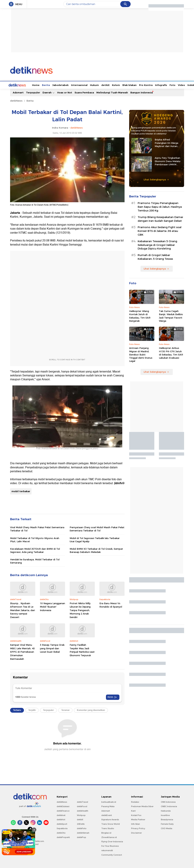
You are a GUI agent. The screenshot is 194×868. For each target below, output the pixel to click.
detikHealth (83, 810)
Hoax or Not (65, 92)
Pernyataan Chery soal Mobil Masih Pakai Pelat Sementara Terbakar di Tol (97, 529)
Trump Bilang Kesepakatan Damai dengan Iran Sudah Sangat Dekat (160, 219)
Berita (33, 85)
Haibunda (166, 810)
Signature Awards (110, 819)
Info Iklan (136, 824)
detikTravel (82, 802)
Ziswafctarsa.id (109, 837)
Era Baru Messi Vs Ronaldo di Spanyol (111, 605)
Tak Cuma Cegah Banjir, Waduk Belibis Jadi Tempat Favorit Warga (171, 316)
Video (168, 85)
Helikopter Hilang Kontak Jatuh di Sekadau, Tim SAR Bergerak (140, 316)
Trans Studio (108, 828)
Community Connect (112, 855)
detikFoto (82, 828)
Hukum (81, 85)
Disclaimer (136, 832)
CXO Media (167, 828)
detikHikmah (83, 832)
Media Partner (138, 819)
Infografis (148, 85)
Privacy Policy (138, 828)
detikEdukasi (63, 806)
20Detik (81, 824)
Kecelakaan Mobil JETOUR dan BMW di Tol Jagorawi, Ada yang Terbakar (35, 550)
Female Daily (167, 824)
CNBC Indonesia (169, 806)
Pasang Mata (108, 806)
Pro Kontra (133, 85)
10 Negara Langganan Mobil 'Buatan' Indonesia (52, 606)
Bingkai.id (106, 832)
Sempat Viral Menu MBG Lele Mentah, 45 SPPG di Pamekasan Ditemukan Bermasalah (22, 651)
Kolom (103, 85)
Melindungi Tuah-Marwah (112, 92)
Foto (159, 85)
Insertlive (165, 815)
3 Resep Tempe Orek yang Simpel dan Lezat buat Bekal (52, 648)
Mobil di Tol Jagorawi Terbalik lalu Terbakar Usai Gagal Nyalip (95, 539)
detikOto (61, 832)
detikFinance (63, 810)
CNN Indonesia (168, 802)
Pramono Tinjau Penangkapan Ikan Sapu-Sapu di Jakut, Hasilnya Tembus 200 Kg (160, 206)
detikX (92, 85)
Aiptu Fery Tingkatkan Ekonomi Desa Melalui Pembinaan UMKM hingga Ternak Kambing (168, 161)
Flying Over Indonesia (112, 841)
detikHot (61, 819)
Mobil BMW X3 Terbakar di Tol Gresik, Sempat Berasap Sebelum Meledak (96, 550)
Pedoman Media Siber (142, 806)
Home (23, 85)
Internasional (66, 85)
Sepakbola (62, 828)
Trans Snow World (111, 824)
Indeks (178, 85)
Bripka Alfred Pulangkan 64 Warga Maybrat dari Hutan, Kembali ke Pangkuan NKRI (167, 143)
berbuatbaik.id (109, 802)
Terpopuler (33, 92)
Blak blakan (116, 85)
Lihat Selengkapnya (156, 179)
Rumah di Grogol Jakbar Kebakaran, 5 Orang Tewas (155, 257)
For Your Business (110, 846)
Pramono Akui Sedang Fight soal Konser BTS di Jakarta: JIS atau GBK (160, 231)
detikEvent (107, 815)
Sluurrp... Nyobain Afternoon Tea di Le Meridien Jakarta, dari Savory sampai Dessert (23, 610)
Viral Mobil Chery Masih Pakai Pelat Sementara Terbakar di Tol (37, 529)
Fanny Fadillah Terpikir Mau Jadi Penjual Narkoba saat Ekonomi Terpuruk (82, 650)
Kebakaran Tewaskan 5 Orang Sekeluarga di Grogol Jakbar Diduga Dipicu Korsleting (157, 245)
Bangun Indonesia (142, 92)
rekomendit (107, 850)
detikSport (62, 824)
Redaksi (135, 802)
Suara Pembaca (84, 92)
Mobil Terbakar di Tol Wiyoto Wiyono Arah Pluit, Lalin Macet (35, 539)
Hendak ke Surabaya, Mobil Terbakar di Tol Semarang (35, 561)
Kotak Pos (136, 815)
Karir (133, 810)
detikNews (16, 100)
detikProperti (63, 837)
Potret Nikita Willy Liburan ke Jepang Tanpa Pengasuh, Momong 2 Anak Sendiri (80, 610)
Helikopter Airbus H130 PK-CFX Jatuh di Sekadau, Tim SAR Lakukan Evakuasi (171, 353)
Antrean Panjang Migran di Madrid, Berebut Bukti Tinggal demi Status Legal (141, 354)
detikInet (61, 815)
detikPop (81, 837)
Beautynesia (167, 819)
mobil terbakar (21, 491)
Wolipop (81, 815)
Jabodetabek (47, 85)
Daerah (49, 92)
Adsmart (18, 92)
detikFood (82, 806)
